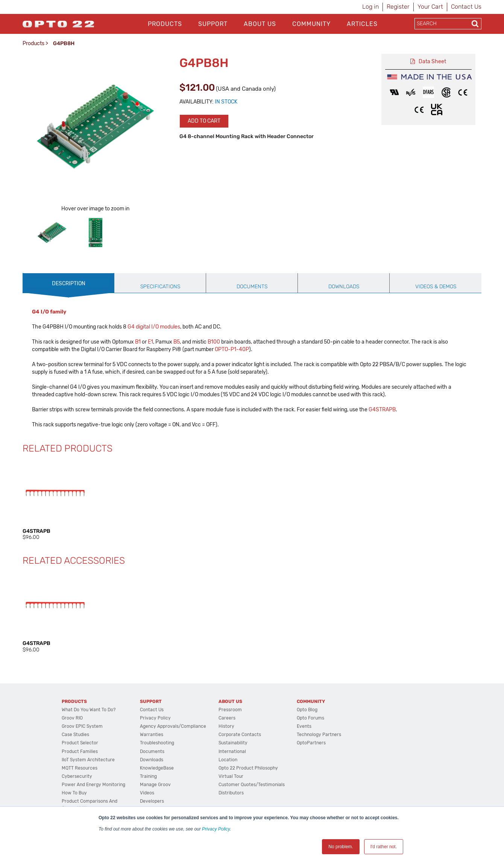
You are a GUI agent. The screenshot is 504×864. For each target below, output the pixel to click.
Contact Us (466, 7)
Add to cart (204, 121)
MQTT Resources (80, 768)
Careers (227, 718)
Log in (370, 7)
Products (165, 24)
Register (398, 7)
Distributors (231, 793)
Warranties (152, 735)
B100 (214, 342)
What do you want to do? (89, 710)
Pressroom (230, 710)
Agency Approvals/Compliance (173, 726)
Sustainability (233, 743)
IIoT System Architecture (88, 760)
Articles (362, 24)
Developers (152, 801)
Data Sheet (432, 62)
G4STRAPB (382, 410)
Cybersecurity (77, 776)
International (232, 751)
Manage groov (155, 785)
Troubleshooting (157, 743)
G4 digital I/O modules (154, 327)
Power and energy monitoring (93, 785)
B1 (138, 342)
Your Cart (430, 7)
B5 (177, 342)
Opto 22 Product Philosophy (248, 768)
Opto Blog (307, 710)
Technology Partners (319, 735)
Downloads (152, 760)
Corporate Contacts (240, 735)
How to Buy (74, 793)
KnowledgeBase (157, 768)
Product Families (80, 751)
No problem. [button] (341, 847)
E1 (150, 342)
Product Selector (80, 743)
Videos (147, 793)
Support (213, 24)
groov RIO (72, 718)
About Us (260, 24)
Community (311, 24)
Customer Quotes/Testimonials (252, 785)
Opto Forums (310, 718)
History (226, 726)
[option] (52, 233)
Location (228, 760)
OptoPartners (311, 743)
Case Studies (75, 735)
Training (148, 776)
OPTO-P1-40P (232, 349)
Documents (152, 751)
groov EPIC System (82, 726)
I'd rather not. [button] (384, 847)
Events (304, 726)
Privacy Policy (216, 829)
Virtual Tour (231, 776)
